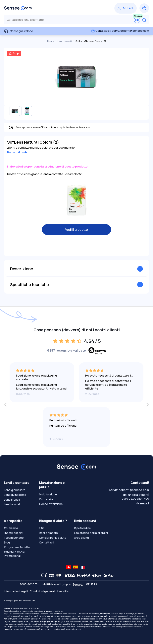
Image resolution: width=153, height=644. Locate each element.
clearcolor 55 (74, 174)
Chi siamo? (11, 528)
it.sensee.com (86, 621)
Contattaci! (47, 542)
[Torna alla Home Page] (18, 8)
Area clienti (81, 538)
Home (51, 41)
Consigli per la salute (53, 538)
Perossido (46, 499)
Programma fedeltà (17, 547)
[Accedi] (126, 8)
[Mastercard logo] (58, 575)
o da (141, 503)
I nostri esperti (14, 533)
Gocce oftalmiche (51, 504)
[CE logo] (43, 575)
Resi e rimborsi (49, 533)
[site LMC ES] (76, 567)
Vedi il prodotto (76, 230)
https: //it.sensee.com (14, 614)
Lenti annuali (12, 504)
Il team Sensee (14, 538)
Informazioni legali (16, 591)
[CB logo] (51, 575)
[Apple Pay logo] (96, 575)
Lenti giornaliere (15, 490)
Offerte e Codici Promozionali (15, 554)
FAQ (42, 528)
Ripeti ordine (82, 528)
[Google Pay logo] (108, 575)
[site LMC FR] (82, 567)
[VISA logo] (68, 575)
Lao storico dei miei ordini (91, 533)
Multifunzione (48, 494)
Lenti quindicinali (15, 495)
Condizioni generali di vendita (49, 591)
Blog (7, 542)
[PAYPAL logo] (82, 575)
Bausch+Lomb (17, 152)
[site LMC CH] (69, 567)
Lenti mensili (65, 41)
